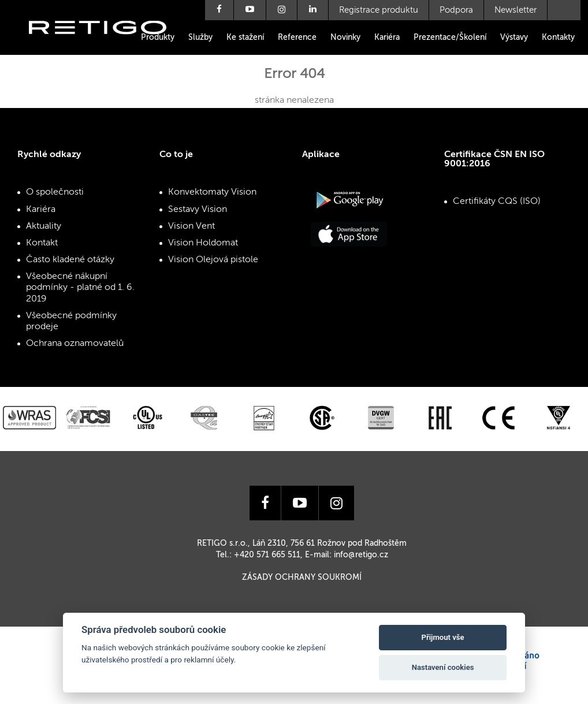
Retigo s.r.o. (107, 45)
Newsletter (516, 10)
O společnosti (55, 192)
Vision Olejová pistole (213, 260)
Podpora (456, 10)
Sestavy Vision (198, 210)
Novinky (345, 38)
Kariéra (387, 38)
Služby (200, 38)
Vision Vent (191, 226)
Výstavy (514, 38)
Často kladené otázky (70, 260)
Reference (297, 38)
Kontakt (42, 243)
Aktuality (44, 226)
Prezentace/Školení (450, 38)
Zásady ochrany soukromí (302, 578)
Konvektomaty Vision (212, 192)
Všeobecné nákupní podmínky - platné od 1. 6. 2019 (80, 288)
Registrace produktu (379, 10)
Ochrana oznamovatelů (75, 344)
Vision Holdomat (203, 243)
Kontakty (558, 38)
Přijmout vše (443, 637)
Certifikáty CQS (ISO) (497, 202)
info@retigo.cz (361, 555)
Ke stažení (245, 38)
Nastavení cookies (443, 667)
